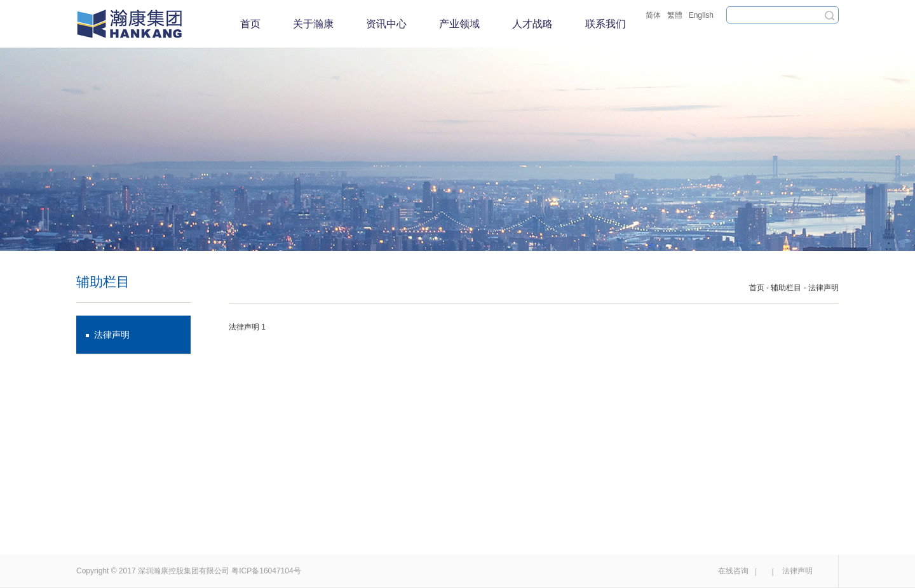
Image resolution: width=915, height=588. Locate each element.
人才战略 (532, 24)
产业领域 (459, 24)
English (701, 15)
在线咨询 (733, 571)
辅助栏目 (786, 288)
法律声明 (112, 335)
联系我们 (606, 24)
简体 (653, 15)
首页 (250, 24)
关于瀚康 (313, 24)
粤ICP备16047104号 (266, 571)
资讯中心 (386, 24)
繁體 (675, 15)
